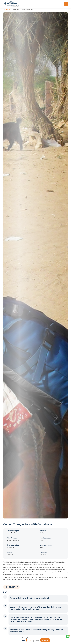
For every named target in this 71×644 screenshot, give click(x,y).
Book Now (45, 640)
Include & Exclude (28, 9)
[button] (38, 599)
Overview (7, 9)
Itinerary (16, 9)
